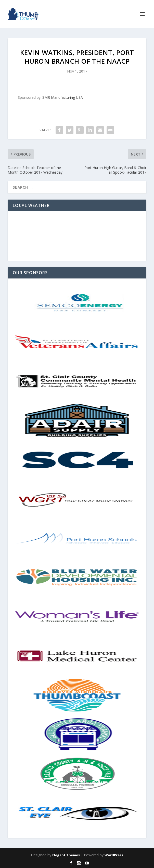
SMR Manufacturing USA (63, 97)
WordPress (114, 855)
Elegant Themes (66, 855)
